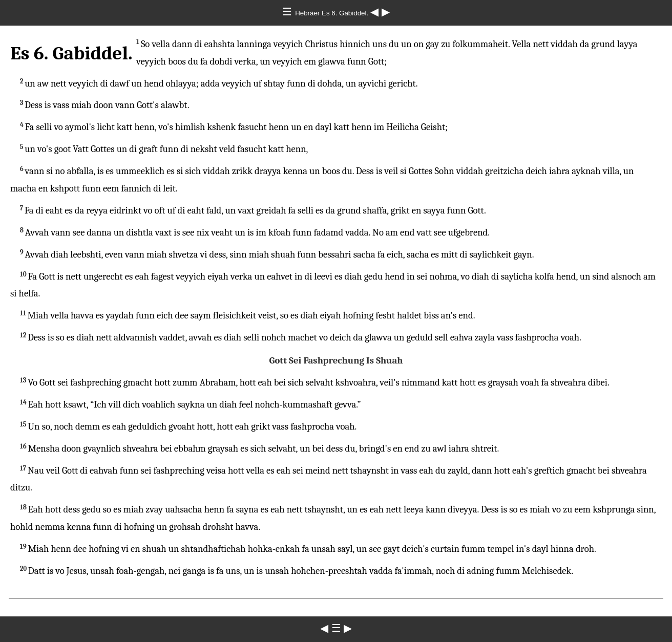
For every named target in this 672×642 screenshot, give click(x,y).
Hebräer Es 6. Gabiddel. (333, 13)
